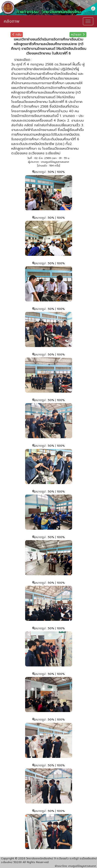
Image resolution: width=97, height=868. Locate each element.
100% (61, 172)
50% (52, 172)
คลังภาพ (12, 21)
